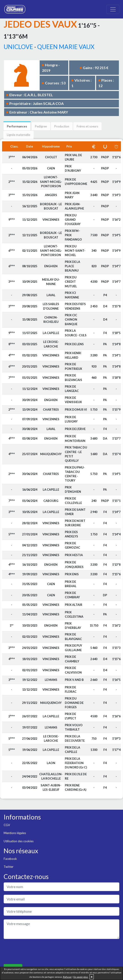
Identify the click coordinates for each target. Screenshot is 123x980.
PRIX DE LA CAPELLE (72, 750)
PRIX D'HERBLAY (73, 626)
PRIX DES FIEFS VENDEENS (75, 306)
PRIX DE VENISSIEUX (73, 400)
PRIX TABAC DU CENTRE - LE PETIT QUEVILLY (76, 454)
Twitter (9, 867)
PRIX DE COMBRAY (72, 595)
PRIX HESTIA (74, 555)
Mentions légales (15, 833)
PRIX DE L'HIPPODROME (76, 182)
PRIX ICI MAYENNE (72, 295)
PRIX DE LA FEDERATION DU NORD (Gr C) (76, 763)
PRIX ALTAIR (74, 605)
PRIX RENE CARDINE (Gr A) (76, 787)
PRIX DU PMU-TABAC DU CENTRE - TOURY (75, 474)
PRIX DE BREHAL (71, 584)
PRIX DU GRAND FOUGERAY (73, 220)
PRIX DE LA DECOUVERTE (75, 738)
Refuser (67, 977)
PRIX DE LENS (74, 344)
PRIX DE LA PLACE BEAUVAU (72, 266)
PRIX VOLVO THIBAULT (74, 727)
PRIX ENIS (72, 574)
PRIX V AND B (74, 680)
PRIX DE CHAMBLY (72, 659)
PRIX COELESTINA (74, 614)
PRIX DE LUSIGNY (71, 419)
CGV (7, 825)
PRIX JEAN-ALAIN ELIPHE (74, 206)
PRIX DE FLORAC (71, 689)
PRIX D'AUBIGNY (73, 168)
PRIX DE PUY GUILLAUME (73, 648)
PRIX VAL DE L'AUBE (73, 157)
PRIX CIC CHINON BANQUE (71, 319)
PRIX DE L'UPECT (71, 716)
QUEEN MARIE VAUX (66, 47)
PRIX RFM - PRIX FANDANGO (73, 235)
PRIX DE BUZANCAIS (73, 377)
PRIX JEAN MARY (72, 195)
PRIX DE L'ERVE (75, 429)
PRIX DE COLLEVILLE (73, 501)
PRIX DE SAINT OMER (75, 512)
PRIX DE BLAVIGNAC (73, 636)
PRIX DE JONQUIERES (74, 564)
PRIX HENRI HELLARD (73, 355)
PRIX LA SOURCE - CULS (76, 333)
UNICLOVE (18, 47)
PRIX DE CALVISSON (73, 670)
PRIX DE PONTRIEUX (73, 366)
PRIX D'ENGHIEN (73, 489)
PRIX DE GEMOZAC (72, 545)
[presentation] (38, 951)
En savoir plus (81, 977)
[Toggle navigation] (113, 9)
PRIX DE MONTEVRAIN (75, 438)
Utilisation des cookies (19, 841)
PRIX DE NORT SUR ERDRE (75, 523)
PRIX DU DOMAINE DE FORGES (74, 703)
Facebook (10, 859)
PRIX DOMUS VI (76, 410)
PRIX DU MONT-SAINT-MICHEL (75, 251)
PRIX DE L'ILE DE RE (76, 776)
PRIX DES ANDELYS (71, 534)
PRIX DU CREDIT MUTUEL (71, 282)
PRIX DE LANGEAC (72, 389)
